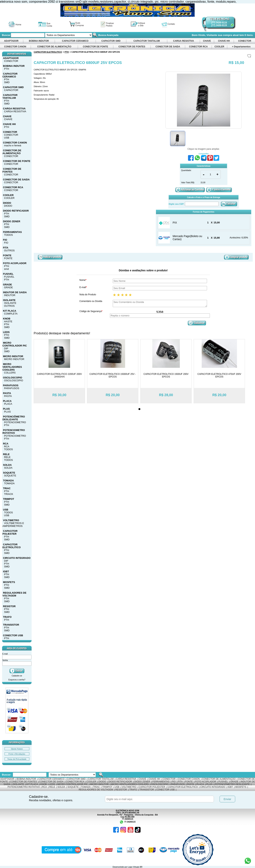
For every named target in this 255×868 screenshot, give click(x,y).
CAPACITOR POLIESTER (10, 532)
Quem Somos (17, 749)
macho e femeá (13, 145)
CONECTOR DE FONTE (96, 47)
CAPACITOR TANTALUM (147, 41)
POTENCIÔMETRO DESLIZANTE (14, 418)
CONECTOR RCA (198, 47)
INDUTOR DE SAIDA (15, 292)
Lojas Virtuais (134, 867)
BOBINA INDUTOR (39, 41)
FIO (5, 240)
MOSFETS (9, 582)
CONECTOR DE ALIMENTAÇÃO (54, 47)
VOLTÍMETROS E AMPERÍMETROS (13, 525)
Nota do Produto (88, 295)
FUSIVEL (8, 274)
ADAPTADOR (11, 41)
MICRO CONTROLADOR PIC (15, 344)
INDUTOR (10, 295)
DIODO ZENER (12, 221)
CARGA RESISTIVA (184, 41)
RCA (6, 444)
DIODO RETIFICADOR (16, 211)
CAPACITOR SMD (111, 41)
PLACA (7, 401)
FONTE (7, 255)
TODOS (8, 235)
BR (141, 867)
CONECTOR (245, 41)
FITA (6, 248)
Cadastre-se (17, 676)
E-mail (83, 287)
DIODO (7, 203)
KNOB (7, 319)
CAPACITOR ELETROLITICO (12, 546)
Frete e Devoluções (17, 754)
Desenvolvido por (120, 867)
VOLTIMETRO (11, 520)
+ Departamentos (241, 47)
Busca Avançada (108, 35)
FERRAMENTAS (12, 232)
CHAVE (207, 41)
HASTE (8, 321)
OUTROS (9, 250)
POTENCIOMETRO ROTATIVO (14, 432)
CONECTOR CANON (15, 47)
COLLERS (10, 373)
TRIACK (9, 494)
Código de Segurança (91, 311)
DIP (6, 348)
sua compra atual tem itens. (236, 35)
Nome (83, 280)
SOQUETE (9, 473)
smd (6, 269)
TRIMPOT (9, 499)
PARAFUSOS (11, 385)
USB (7, 138)
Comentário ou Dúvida (91, 301)
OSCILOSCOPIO (13, 378)
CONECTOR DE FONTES (132, 47)
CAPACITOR (11, 90)
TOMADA (8, 481)
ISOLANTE (9, 300)
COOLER (219, 47)
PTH (6, 69)
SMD (7, 82)
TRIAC (7, 488)
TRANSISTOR (11, 625)
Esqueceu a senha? (17, 680)
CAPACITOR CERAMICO (75, 41)
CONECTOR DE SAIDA (168, 47)
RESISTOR (9, 606)
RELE (6, 454)
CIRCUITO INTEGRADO (17, 558)
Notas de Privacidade (17, 759)
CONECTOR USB (13, 635)
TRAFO (7, 617)
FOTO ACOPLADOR (15, 263)
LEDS (6, 332)
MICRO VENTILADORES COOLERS (12, 367)
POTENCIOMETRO (15, 422)
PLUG (6, 409)
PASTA (7, 393)
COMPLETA (11, 314)
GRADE (8, 285)
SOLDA (7, 465)
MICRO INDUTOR (13, 356)
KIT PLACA (10, 311)
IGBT (6, 571)
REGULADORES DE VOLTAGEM (14, 594)
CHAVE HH (224, 41)
